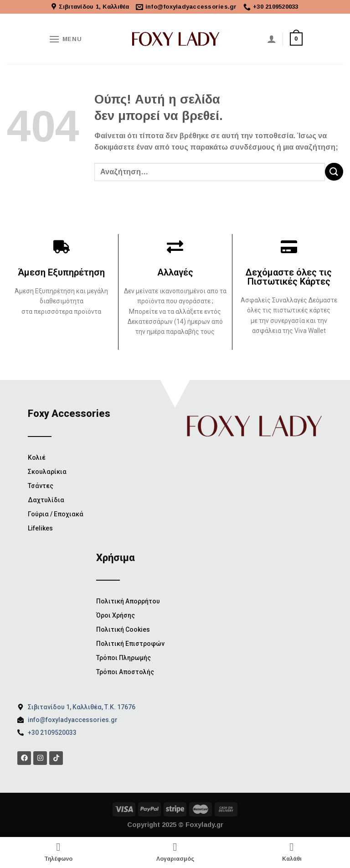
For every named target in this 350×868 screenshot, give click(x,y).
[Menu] (65, 39)
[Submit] (334, 172)
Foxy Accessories (69, 413)
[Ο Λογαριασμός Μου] (272, 39)
